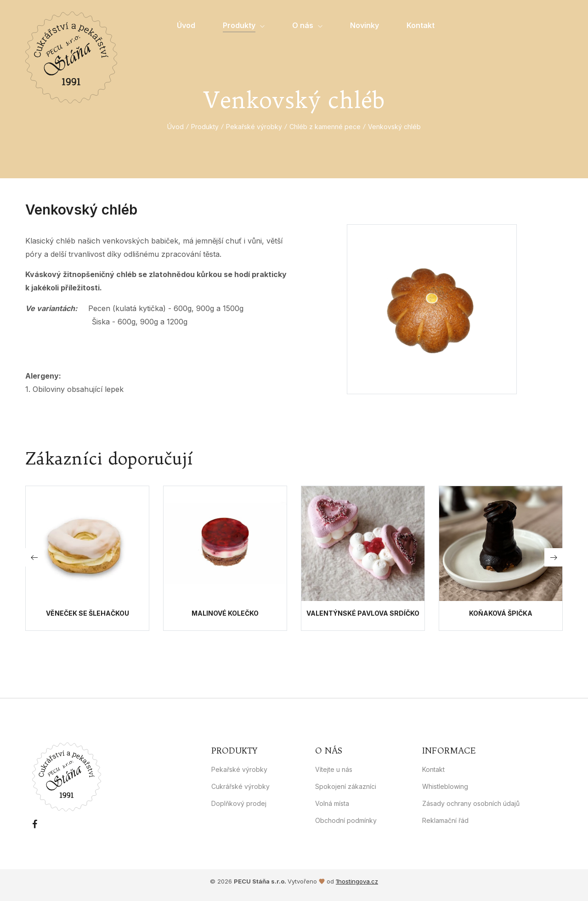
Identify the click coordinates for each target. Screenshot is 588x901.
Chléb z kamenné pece (325, 127)
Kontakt (433, 769)
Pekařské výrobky (254, 127)
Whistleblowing (445, 786)
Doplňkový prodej (239, 803)
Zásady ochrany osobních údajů (471, 803)
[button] (554, 557)
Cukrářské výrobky (240, 786)
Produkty (205, 127)
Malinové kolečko (225, 613)
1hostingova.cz (357, 881)
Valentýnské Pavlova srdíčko (363, 613)
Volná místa (332, 803)
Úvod (175, 127)
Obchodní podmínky (346, 820)
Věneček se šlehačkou (88, 613)
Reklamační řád (445, 820)
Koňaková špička (501, 613)
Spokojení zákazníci (346, 786)
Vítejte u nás (334, 769)
